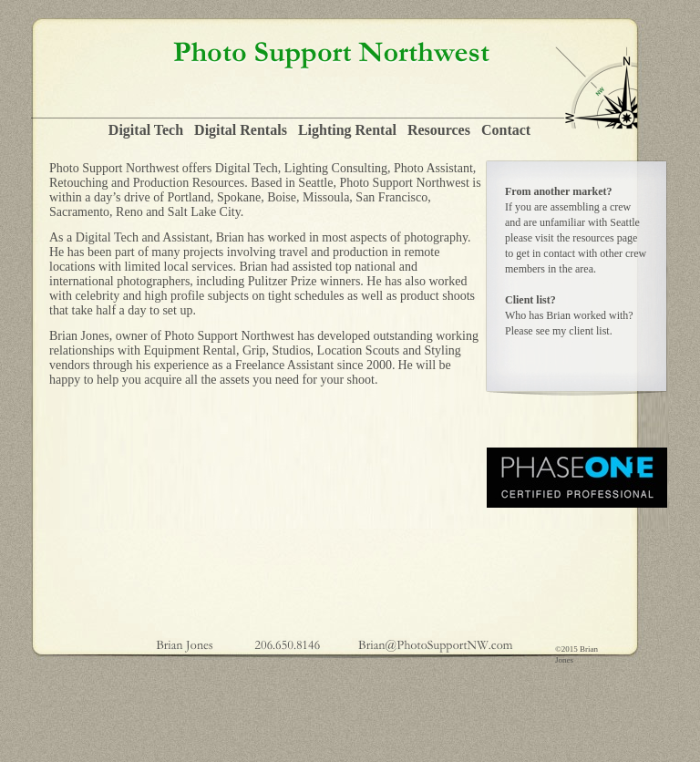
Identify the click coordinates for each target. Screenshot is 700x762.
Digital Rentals (241, 130)
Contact (506, 130)
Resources (439, 130)
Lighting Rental (347, 130)
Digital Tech (146, 130)
